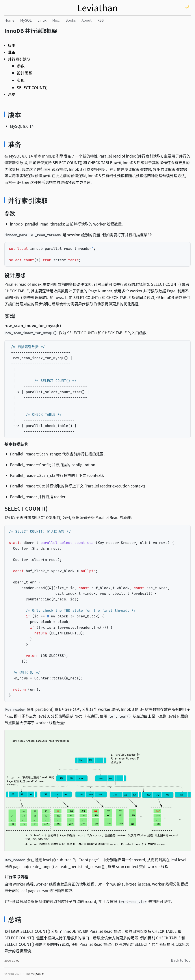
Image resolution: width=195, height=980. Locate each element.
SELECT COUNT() (32, 87)
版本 (12, 45)
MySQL (26, 20)
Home (9, 20)
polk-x (40, 974)
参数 (21, 66)
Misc (56, 20)
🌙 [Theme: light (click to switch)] (187, 7)
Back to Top (181, 960)
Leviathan (97, 8)
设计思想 (25, 73)
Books (71, 20)
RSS (101, 20)
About (87, 20)
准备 (12, 52)
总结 (12, 94)
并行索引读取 (19, 59)
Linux (42, 20)
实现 (21, 80)
